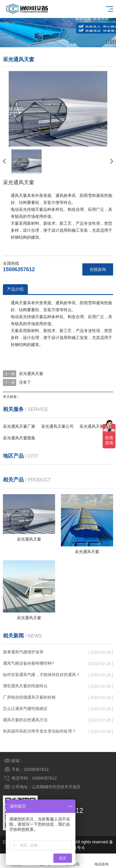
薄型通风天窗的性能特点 (25, 686)
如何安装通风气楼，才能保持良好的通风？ (41, 675)
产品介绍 (15, 289)
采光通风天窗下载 (96, 426)
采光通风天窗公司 (57, 426)
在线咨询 (98, 269)
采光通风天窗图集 (19, 438)
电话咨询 (101, 861)
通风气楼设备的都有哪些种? (28, 663)
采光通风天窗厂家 (19, 426)
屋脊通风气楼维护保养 (23, 652)
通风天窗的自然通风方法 (25, 720)
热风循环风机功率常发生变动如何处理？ (39, 731)
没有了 (25, 382)
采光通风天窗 (31, 374)
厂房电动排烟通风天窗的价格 (29, 697)
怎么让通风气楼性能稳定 (25, 708)
